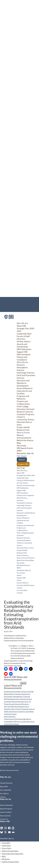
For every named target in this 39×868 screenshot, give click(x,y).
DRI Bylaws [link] (6, 859)
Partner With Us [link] (10, 301)
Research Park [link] (23, 430)
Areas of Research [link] (25, 388)
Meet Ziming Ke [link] (10, 716)
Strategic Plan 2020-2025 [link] (26, 475)
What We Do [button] (22, 362)
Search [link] (22, 460)
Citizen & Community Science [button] (25, 418)
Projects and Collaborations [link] (23, 403)
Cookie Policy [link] (6, 846)
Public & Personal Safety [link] (10, 851)
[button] (23, 683)
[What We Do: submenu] (27, 499)
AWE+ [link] (19, 451)
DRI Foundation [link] (24, 354)
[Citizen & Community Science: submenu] (30, 453)
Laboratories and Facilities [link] (24, 392)
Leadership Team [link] (24, 334)
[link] (9, 321)
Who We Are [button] (22, 323)
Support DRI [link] (22, 352)
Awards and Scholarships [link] (22, 345)
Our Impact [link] (22, 456)
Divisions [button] (21, 365)
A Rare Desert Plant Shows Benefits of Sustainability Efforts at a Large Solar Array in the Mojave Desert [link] (19, 721)
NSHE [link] (4, 856)
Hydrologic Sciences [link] (26, 373)
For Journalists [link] (9, 308)
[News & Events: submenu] (28, 556)
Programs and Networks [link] (23, 397)
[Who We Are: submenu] (27, 471)
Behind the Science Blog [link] (25, 560)
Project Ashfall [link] (23, 427)
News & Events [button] (23, 432)
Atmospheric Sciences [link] (22, 369)
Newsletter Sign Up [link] (25, 453)
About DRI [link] (21, 326)
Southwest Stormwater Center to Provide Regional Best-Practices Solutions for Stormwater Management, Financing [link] (19, 694)
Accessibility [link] (6, 843)
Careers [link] (7, 306)
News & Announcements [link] (24, 436)
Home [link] (6, 298)
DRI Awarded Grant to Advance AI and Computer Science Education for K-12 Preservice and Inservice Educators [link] (18, 701)
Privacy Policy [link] (6, 848)
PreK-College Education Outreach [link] (26, 408)
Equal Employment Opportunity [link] (12, 854)
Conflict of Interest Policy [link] (10, 862)
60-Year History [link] (24, 341)
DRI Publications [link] (24, 349)
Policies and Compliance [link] (22, 358)
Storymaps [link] (21, 445)
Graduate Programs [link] (25, 414)
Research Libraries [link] (25, 412)
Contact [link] (7, 311)
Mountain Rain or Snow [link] (25, 548)
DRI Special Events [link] (25, 448)
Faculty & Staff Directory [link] (13, 303)
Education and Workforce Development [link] (23, 383)
